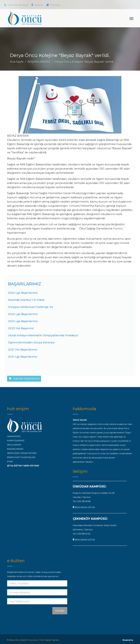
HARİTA (37, 5)
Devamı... (90, 462)
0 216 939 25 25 (83, 534)
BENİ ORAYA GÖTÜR (84, 507)
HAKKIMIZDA (14, 436)
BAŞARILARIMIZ (39, 62)
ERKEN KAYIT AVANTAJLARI (21, 457)
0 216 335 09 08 (83, 501)
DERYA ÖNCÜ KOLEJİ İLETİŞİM (22, 453)
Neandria (128, 640)
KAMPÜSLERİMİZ (16, 441)
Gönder (60, 611)
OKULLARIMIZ (14, 445)
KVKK (10, 461)
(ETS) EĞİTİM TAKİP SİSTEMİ (23, 466)
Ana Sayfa (17, 62)
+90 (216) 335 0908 (16, 5)
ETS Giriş (53, 5)
